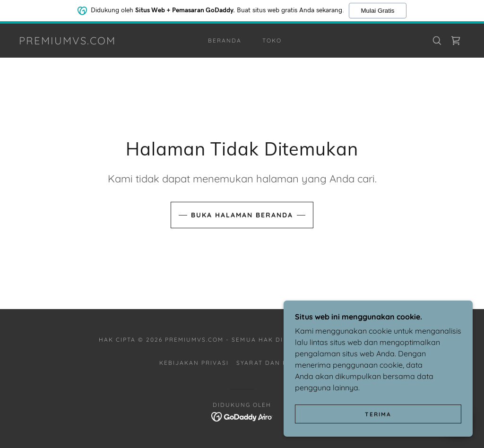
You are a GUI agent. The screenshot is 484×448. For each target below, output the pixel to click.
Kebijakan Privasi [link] (194, 363)
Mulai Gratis (377, 10)
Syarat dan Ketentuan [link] (280, 363)
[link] (67, 42)
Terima (378, 434)
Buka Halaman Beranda (242, 215)
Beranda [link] (225, 40)
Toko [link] (272, 40)
